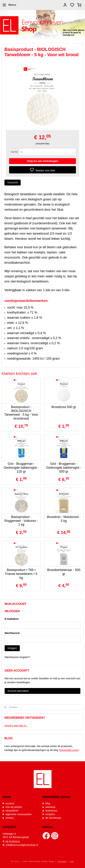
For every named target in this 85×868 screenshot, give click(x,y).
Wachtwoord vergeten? (17, 657)
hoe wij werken (14, 807)
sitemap (62, 862)
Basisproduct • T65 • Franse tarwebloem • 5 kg (21, 574)
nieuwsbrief (12, 811)
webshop (50, 807)
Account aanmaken (18, 691)
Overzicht (13, 183)
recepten (50, 814)
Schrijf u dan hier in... (16, 726)
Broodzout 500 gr (64, 407)
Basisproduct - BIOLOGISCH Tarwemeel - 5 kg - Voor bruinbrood (21, 413)
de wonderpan (53, 818)
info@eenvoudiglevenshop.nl (22, 845)
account (10, 803)
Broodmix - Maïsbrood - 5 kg (64, 519)
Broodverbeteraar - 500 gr (64, 572)
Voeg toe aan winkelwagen (42, 161)
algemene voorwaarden (19, 814)
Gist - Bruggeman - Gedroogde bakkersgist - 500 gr (64, 468)
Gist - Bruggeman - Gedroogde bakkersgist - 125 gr (21, 468)
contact (10, 818)
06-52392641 (13, 842)
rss (72, 862)
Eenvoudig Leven (69, 750)
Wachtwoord (12, 633)
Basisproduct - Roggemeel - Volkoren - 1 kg (21, 521)
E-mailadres (12, 619)
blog (48, 803)
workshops (51, 811)
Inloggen (12, 648)
